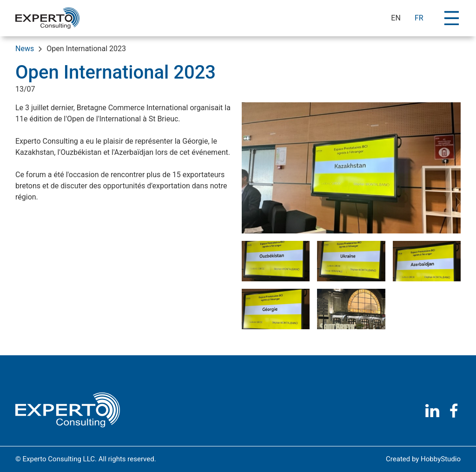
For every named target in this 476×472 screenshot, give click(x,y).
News (25, 49)
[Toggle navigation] (451, 18)
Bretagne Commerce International (132, 108)
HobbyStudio (441, 459)
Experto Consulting (48, 141)
